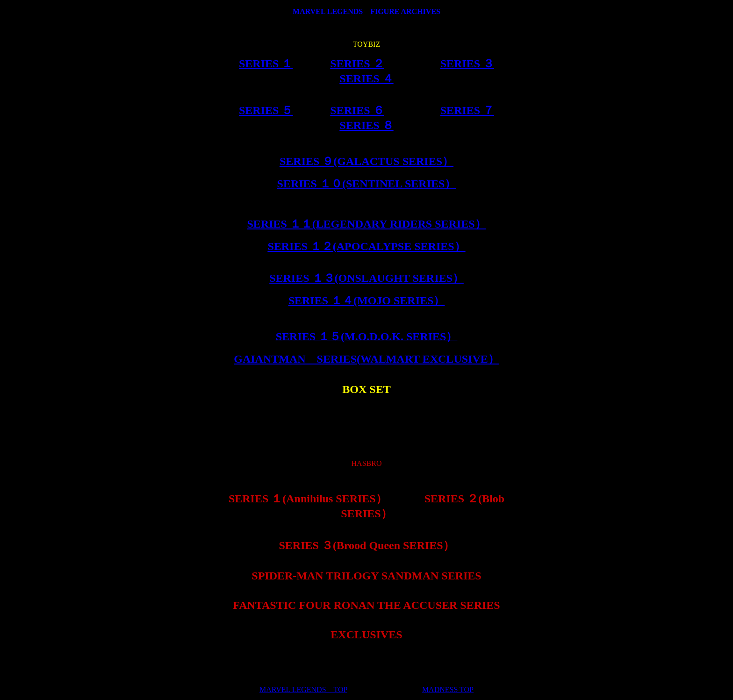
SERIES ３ (467, 64)
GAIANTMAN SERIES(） (366, 359)
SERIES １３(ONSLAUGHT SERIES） (366, 278)
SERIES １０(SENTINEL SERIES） (367, 184)
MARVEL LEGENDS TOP (303, 689)
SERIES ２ (357, 64)
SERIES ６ (357, 110)
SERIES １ (266, 64)
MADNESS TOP (448, 689)
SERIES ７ (467, 110)
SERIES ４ (366, 79)
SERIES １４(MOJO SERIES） (367, 300)
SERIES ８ (366, 125)
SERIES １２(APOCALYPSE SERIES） (366, 246)
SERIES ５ (266, 110)
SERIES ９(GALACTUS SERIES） (366, 161)
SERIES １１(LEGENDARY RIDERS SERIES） (366, 224)
